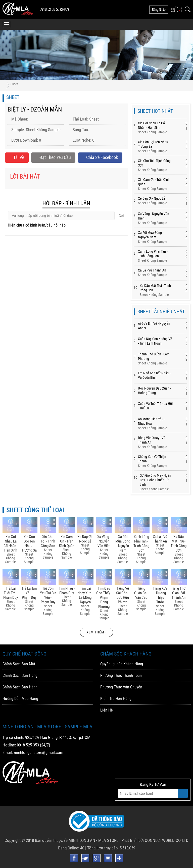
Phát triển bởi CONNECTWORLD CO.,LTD (155, 840)
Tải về (17, 157)
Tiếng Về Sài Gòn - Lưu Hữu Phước (123, 595)
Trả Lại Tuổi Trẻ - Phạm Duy (11, 593)
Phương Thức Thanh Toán (121, 675)
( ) (179, 9)
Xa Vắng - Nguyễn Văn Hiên (104, 541)
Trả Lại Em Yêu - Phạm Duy (29, 593)
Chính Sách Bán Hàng (20, 675)
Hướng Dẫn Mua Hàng (20, 699)
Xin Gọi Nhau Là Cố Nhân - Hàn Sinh (11, 544)
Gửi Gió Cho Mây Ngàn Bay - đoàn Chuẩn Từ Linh (155, 480)
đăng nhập (159, 10)
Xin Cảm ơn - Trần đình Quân (67, 541)
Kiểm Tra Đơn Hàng (116, 699)
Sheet (14, 84)
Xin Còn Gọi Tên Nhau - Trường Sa (29, 544)
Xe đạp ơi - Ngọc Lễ (152, 198)
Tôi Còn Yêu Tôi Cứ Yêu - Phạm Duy (48, 595)
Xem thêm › (96, 632)
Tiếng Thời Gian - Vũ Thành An (179, 593)
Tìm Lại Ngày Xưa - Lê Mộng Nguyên (85, 595)
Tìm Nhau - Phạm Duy (67, 591)
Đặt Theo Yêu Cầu (53, 157)
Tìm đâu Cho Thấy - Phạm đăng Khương (104, 598)
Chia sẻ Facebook (100, 157)
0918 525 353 (28, 745)
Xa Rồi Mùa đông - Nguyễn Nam (123, 544)
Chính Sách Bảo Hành (20, 687)
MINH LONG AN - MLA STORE (93, 840)
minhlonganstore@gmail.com (39, 752)
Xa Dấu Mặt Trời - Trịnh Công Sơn (179, 544)
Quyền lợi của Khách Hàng (122, 664)
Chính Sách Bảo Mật (19, 664)
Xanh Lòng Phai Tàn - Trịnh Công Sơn (141, 544)
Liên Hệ (107, 710)
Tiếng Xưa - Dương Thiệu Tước (160, 595)
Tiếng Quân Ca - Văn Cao (141, 593)
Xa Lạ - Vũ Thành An (152, 270)
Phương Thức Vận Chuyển (121, 687)
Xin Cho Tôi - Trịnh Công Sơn (48, 541)
